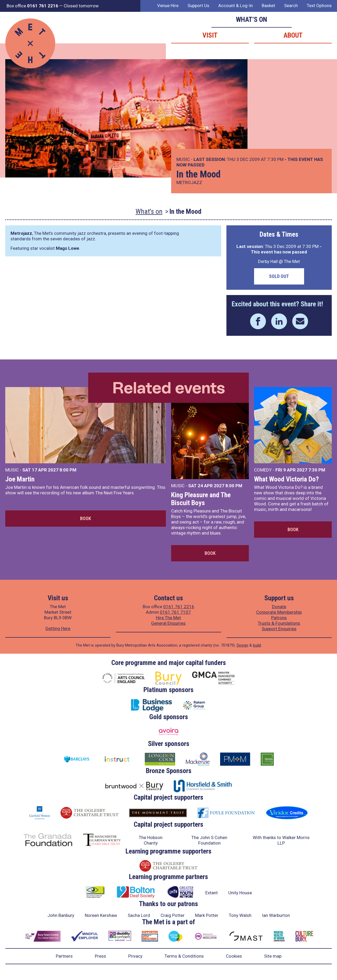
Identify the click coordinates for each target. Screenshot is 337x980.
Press (100, 956)
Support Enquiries (279, 629)
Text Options (319, 6)
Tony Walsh (240, 915)
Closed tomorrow (81, 6)
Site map (273, 956)
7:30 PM (317, 470)
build (257, 645)
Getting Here (58, 628)
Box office (32, 6)
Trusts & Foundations (279, 623)
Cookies (234, 956)
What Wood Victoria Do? (286, 479)
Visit (210, 35)
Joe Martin (20, 479)
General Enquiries (168, 623)
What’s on (252, 19)
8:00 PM (68, 470)
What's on (149, 211)
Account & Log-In (236, 6)
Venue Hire (168, 6)
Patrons (279, 618)
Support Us (198, 6)
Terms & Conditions (184, 956)
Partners (64, 956)
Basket (268, 6)
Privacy (135, 956)
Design (242, 645)
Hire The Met (168, 618)
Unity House (240, 893)
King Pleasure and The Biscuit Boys (201, 499)
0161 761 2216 (179, 607)
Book (86, 518)
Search (291, 6)
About (293, 35)
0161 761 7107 (175, 612)
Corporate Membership (279, 612)
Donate (279, 607)
